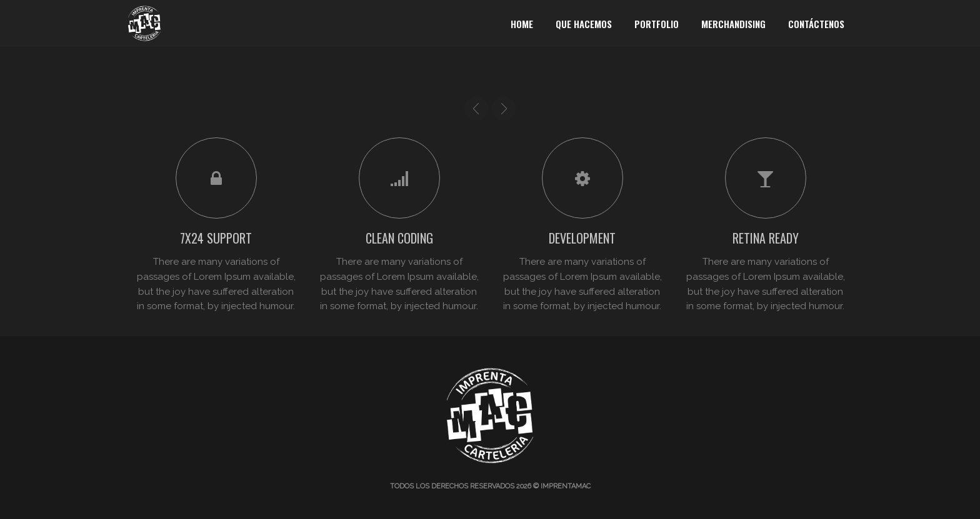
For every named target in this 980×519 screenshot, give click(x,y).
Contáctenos (816, 24)
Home (522, 24)
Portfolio (657, 24)
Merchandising (733, 24)
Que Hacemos (584, 24)
